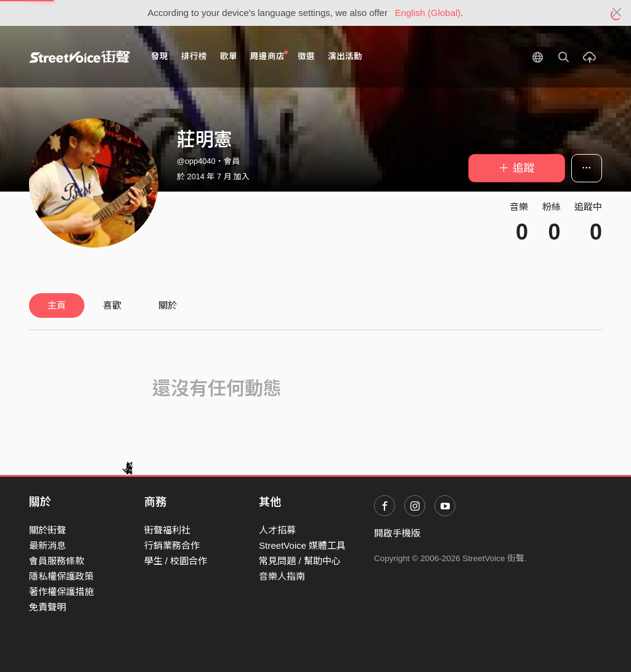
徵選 (306, 56)
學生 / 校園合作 (176, 561)
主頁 (57, 305)
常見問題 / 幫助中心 (300, 561)
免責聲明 (47, 607)
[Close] (617, 13)
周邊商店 (269, 56)
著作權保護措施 (61, 592)
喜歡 (112, 305)
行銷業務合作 (172, 545)
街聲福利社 (167, 530)
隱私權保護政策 (61, 576)
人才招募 (277, 530)
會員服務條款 (57, 561)
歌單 (229, 56)
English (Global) (428, 13)
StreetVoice (80, 57)
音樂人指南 (282, 576)
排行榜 (194, 56)
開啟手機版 (397, 533)
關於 (168, 305)
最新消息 (47, 545)
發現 (160, 56)
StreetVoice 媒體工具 (302, 545)
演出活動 (345, 56)
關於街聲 (47, 530)
